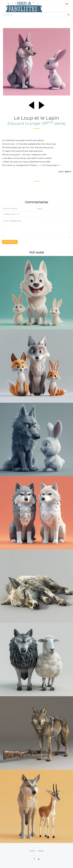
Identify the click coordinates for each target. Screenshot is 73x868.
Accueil (32, 851)
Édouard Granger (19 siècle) (37, 123)
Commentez (10, 242)
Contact (41, 851)
